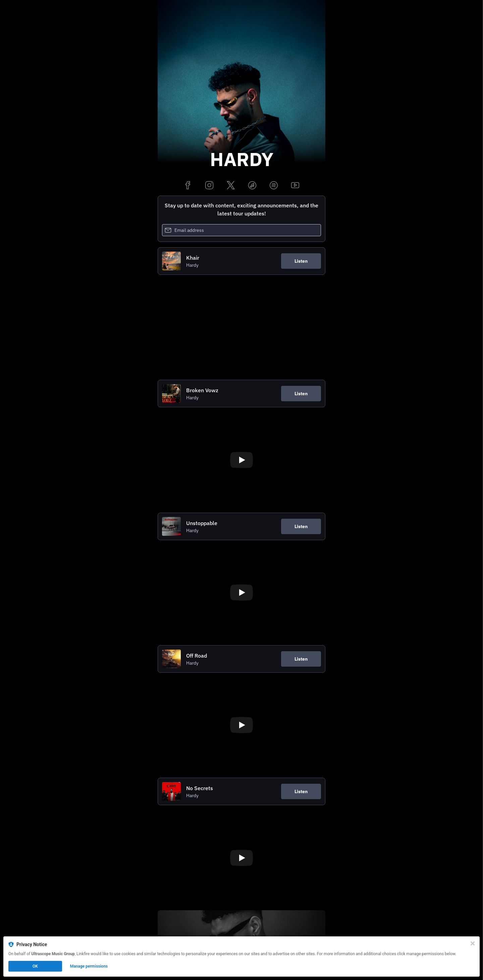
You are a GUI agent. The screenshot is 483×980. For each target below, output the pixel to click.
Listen (301, 261)
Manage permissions (89, 966)
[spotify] (274, 186)
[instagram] (209, 186)
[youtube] (295, 186)
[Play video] (241, 460)
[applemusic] (252, 186)
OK (35, 966)
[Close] (473, 943)
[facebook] (188, 186)
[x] (231, 186)
